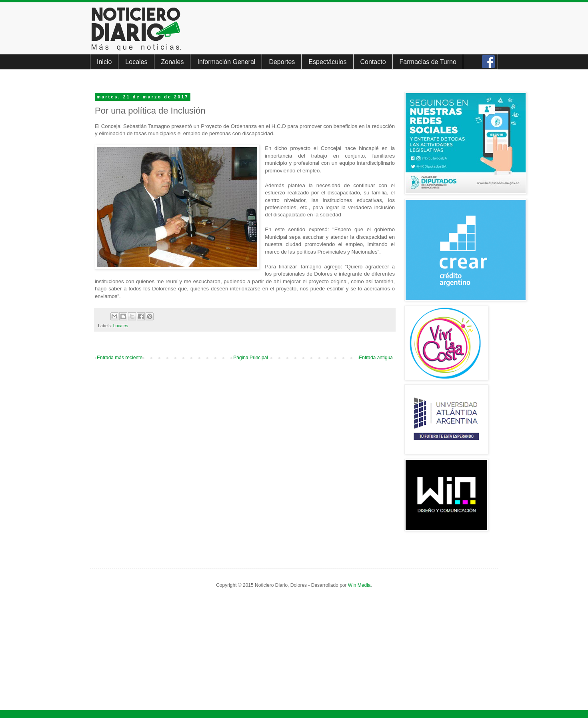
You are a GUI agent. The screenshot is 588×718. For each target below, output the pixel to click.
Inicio (104, 62)
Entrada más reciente (120, 358)
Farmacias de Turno (428, 62)
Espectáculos (327, 62)
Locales (136, 62)
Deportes (282, 62)
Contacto (373, 62)
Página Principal (251, 358)
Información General (226, 62)
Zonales (173, 62)
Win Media (359, 585)
